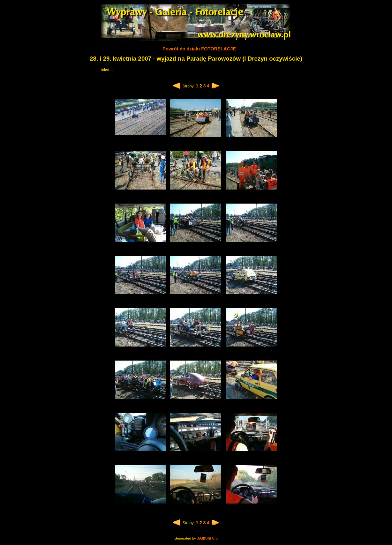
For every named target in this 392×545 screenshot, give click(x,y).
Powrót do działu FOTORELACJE (199, 49)
